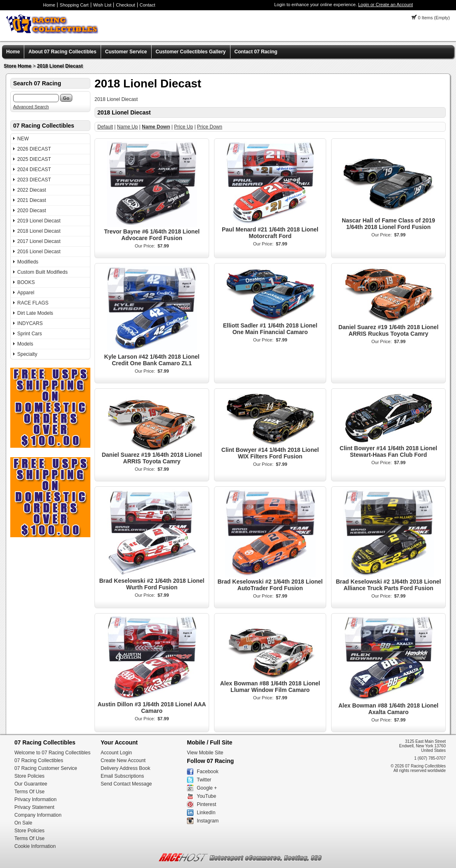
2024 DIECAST (34, 169)
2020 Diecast (32, 211)
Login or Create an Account (386, 5)
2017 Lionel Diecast (39, 241)
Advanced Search (31, 107)
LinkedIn (206, 813)
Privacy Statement (34, 807)
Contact (147, 5)
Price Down (210, 127)
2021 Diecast (32, 200)
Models (25, 344)
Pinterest (206, 804)
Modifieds (28, 262)
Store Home (17, 66)
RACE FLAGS (33, 303)
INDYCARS (30, 323)
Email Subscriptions (122, 776)
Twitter (204, 780)
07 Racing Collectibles (39, 760)
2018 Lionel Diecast (60, 66)
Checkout (125, 5)
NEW (23, 139)
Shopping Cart (74, 5)
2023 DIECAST (34, 180)
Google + (207, 788)
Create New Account (123, 760)
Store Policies (29, 776)
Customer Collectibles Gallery (191, 52)
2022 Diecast (32, 190)
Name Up (128, 127)
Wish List (102, 5)
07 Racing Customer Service (46, 768)
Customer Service (126, 52)
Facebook (208, 772)
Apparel (26, 293)
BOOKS (26, 282)
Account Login (116, 753)
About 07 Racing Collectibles (62, 52)
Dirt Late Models (35, 313)
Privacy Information (36, 799)
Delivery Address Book (126, 768)
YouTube (206, 796)
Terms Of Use (29, 792)
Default (105, 127)
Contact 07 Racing (256, 52)
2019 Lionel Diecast (39, 221)
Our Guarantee (31, 784)
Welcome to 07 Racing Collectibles (52, 753)
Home (49, 5)
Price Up (184, 127)
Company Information (38, 815)
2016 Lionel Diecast (39, 252)
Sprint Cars (30, 334)
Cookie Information (35, 846)
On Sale (23, 823)
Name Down (156, 127)
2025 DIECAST (34, 159)
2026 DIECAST (34, 149)
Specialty (27, 354)
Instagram (208, 821)
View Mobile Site (205, 753)
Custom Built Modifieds (43, 272)
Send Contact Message (126, 784)
